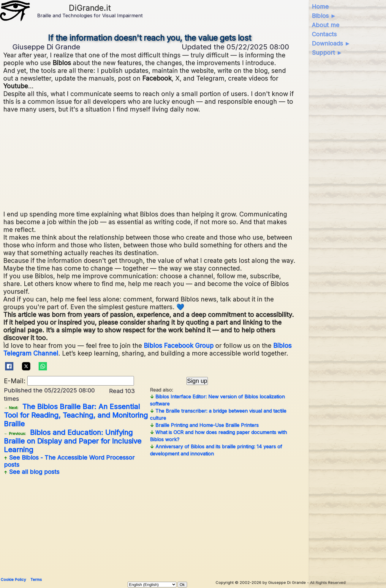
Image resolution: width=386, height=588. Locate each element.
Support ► (327, 53)
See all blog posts (32, 472)
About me (326, 25)
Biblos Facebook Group (179, 345)
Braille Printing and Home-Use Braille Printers (204, 425)
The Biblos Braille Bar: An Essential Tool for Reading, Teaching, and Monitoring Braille (76, 415)
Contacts (324, 34)
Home (320, 7)
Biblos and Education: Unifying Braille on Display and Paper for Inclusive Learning (73, 441)
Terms (36, 579)
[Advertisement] (150, 161)
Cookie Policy (13, 579)
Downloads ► (331, 43)
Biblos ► (324, 16)
